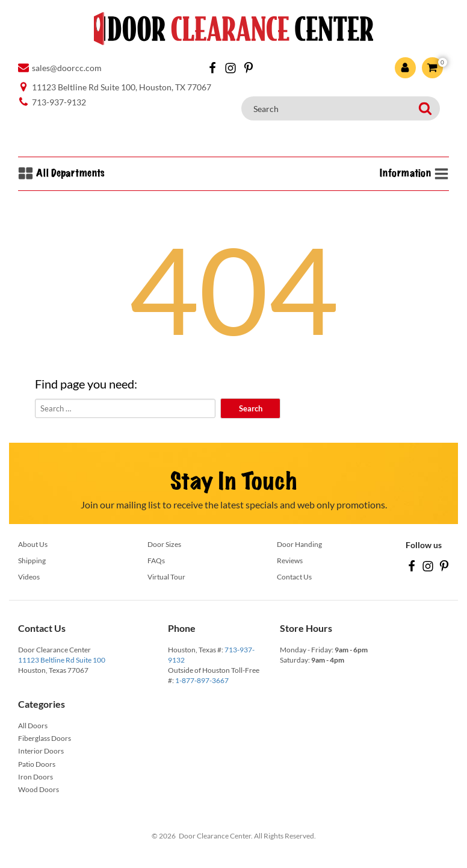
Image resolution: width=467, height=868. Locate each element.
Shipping (32, 560)
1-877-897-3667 (202, 680)
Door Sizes (164, 544)
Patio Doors (37, 764)
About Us (33, 544)
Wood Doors (39, 789)
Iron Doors (36, 777)
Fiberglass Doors (45, 738)
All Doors (33, 726)
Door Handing (299, 544)
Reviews (290, 560)
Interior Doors (41, 751)
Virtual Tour (166, 577)
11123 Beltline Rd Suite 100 (62, 660)
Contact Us (294, 577)
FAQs (156, 560)
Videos (29, 577)
